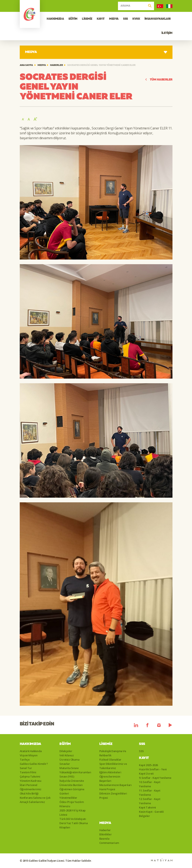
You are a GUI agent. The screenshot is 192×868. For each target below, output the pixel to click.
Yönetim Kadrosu (31, 781)
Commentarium (109, 843)
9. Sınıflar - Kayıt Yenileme (155, 778)
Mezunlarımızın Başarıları (116, 785)
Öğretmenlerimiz (31, 789)
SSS (125, 19)
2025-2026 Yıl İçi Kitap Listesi (72, 812)
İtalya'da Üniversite (72, 781)
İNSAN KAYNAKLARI (158, 19)
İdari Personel (29, 785)
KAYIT (101, 19)
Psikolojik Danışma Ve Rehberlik (113, 753)
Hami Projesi (107, 789)
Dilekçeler (66, 751)
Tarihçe (25, 760)
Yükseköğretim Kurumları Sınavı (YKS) (75, 774)
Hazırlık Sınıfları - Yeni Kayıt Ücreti (153, 771)
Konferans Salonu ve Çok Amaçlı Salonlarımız (35, 800)
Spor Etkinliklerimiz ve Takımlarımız (113, 766)
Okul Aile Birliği (29, 793)
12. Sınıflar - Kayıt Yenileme (150, 801)
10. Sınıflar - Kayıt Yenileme (150, 784)
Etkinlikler (106, 834)
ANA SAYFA (26, 65)
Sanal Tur (26, 768)
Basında (104, 839)
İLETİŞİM (167, 33)
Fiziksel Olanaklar (110, 760)
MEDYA (114, 19)
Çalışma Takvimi (30, 776)
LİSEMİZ (87, 19)
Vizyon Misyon (29, 755)
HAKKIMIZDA (55, 19)
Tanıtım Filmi (28, 772)
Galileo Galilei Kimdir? (34, 764)
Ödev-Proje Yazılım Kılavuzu (71, 804)
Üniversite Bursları (71, 785)
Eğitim (65, 744)
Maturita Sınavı (69, 768)
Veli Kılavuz (67, 755)
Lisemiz (106, 744)
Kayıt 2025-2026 (148, 765)
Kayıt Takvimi (147, 807)
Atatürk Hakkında (31, 751)
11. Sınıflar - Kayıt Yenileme (150, 793)
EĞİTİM (73, 19)
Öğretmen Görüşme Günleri (72, 791)
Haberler (57, 65)
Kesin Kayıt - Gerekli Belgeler (151, 814)
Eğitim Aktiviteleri (110, 772)
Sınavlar (65, 764)
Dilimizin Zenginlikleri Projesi (113, 796)
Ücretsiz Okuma (69, 760)
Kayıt (144, 758)
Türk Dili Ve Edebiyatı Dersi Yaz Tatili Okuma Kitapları (74, 823)
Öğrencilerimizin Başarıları (110, 779)
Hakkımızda (30, 744)
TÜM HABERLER (159, 80)
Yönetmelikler (68, 798)
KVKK (136, 19)
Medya (42, 65)
